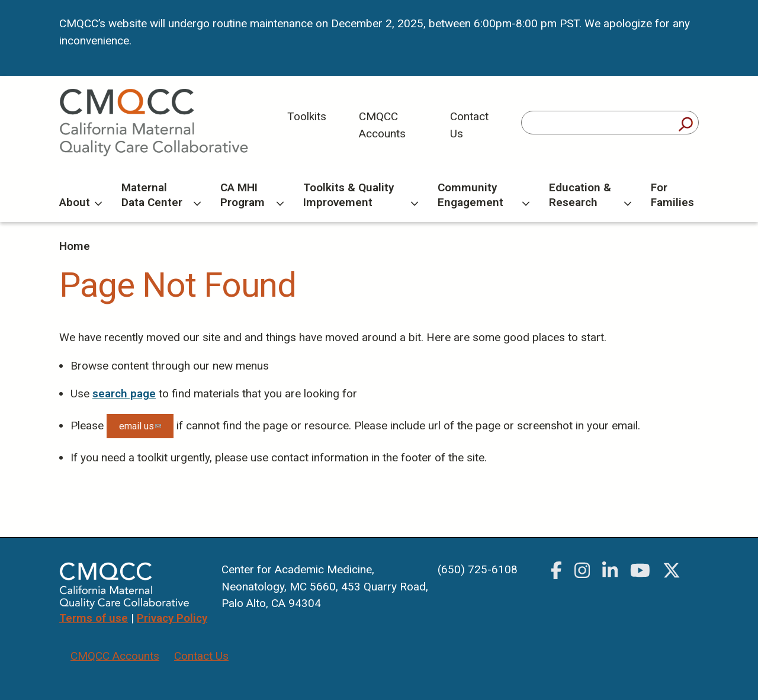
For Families (672, 195)
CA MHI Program (252, 195)
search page (124, 394)
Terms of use (94, 618)
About (81, 202)
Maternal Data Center (161, 195)
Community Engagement (484, 195)
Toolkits (307, 116)
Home (75, 246)
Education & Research (590, 195)
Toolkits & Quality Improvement (361, 195)
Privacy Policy (172, 618)
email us (146, 429)
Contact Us (469, 125)
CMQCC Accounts (382, 125)
